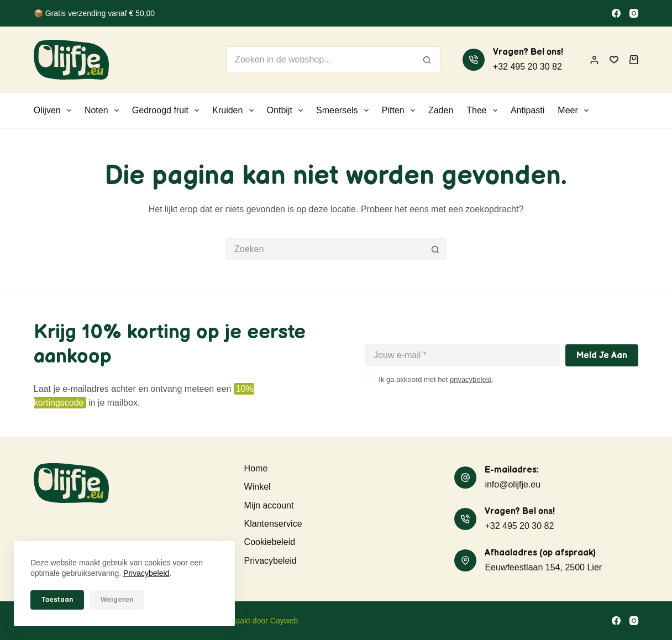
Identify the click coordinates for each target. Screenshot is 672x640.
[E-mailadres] (462, 355)
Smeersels (345, 111)
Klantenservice (273, 524)
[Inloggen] (594, 60)
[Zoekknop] (427, 60)
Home (256, 468)
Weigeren (117, 600)
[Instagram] (634, 13)
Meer (575, 111)
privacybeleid (471, 379)
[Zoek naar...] (320, 60)
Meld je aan (602, 356)
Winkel (258, 487)
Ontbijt (287, 111)
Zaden (441, 110)
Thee (484, 111)
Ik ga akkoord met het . (436, 379)
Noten (104, 111)
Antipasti (527, 110)
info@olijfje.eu (513, 484)
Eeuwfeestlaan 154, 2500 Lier (543, 567)
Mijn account (269, 505)
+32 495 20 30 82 (527, 67)
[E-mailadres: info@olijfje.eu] (465, 478)
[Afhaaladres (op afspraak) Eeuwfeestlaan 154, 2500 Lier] (465, 560)
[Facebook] (616, 13)
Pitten (401, 111)
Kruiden (235, 111)
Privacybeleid (146, 573)
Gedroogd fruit (168, 111)
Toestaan (57, 600)
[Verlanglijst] (614, 60)
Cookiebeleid (270, 542)
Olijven (55, 111)
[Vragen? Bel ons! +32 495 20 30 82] (474, 60)
